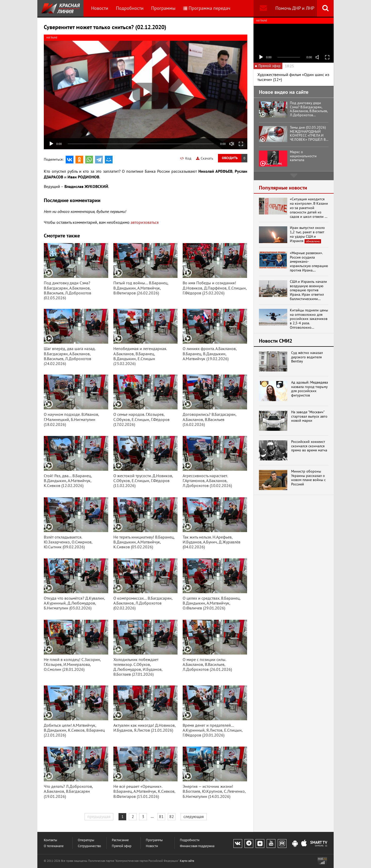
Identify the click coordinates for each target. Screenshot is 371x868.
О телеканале (54, 846)
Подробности (130, 8)
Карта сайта (187, 861)
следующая (194, 816)
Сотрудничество (89, 846)
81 (161, 816)
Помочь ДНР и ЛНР (295, 8)
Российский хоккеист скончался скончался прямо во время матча (309, 446)
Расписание (120, 840)
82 (172, 816)
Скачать (205, 158)
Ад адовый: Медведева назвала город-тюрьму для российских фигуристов (310, 389)
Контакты (50, 840)
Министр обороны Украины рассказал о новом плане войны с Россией (308, 478)
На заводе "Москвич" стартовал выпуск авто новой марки (309, 416)
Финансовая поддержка (197, 846)
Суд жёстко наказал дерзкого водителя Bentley (307, 357)
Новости (100, 8)
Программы (163, 8)
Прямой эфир (122, 846)
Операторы (86, 840)
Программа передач (207, 8)
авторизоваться (145, 222)
